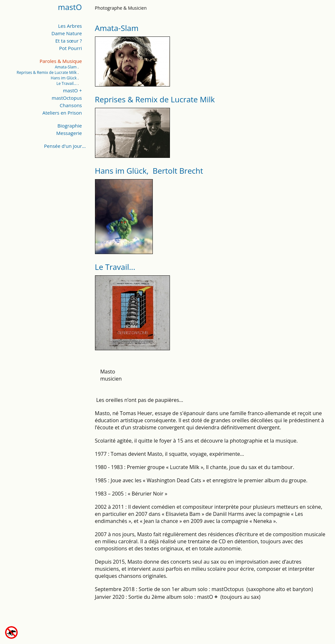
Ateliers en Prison (62, 113)
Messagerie (69, 133)
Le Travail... (67, 83)
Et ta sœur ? (68, 41)
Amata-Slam (66, 67)
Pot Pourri (71, 48)
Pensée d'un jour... (65, 146)
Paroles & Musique (61, 61)
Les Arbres (70, 26)
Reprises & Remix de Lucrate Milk (47, 72)
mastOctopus (67, 98)
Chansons (71, 105)
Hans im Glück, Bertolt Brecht (149, 171)
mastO (70, 7)
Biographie (70, 126)
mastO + (73, 90)
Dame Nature (67, 33)
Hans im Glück (64, 78)
